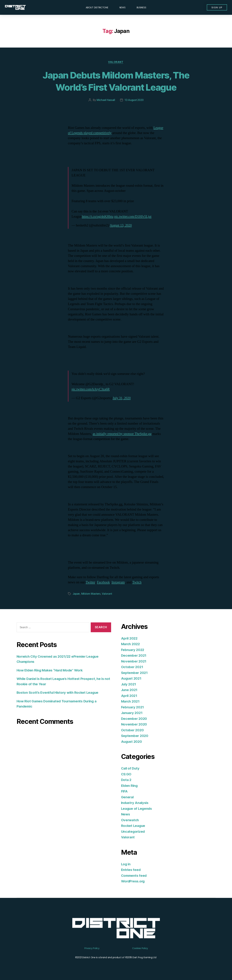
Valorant (116, 62)
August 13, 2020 (121, 226)
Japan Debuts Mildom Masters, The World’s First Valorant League (116, 81)
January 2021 (132, 713)
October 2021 (132, 667)
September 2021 (135, 673)
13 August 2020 (134, 100)
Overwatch (130, 820)
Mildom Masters (91, 594)
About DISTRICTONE (97, 7)
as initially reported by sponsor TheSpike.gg (123, 434)
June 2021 (130, 690)
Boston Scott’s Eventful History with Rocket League (59, 693)
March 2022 (131, 644)
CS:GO (127, 774)
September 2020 (135, 736)
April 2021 (130, 696)
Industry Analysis (135, 803)
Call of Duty (131, 768)
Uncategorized (133, 832)
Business (141, 7)
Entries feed (131, 870)
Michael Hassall (106, 100)
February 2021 (133, 707)
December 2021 (134, 656)
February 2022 (133, 650)
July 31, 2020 (122, 398)
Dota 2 (126, 780)
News (122, 7)
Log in (126, 864)
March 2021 (131, 701)
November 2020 (135, 724)
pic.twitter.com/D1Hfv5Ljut (135, 217)
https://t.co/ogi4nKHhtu (98, 217)
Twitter (91, 583)
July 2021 (129, 684)
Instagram (119, 583)
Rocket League (133, 826)
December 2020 (135, 719)
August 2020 (132, 742)
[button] (216, 7)
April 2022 (130, 638)
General (128, 797)
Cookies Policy (140, 948)
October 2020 (133, 730)
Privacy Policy (92, 948)
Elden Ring (130, 786)
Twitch (139, 583)
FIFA (125, 791)
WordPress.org (134, 881)
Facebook (104, 583)
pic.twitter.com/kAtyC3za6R (92, 390)
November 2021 (134, 661)
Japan (76, 594)
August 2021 (132, 679)
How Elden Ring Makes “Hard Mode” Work (51, 670)
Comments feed (134, 876)
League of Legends (137, 809)
